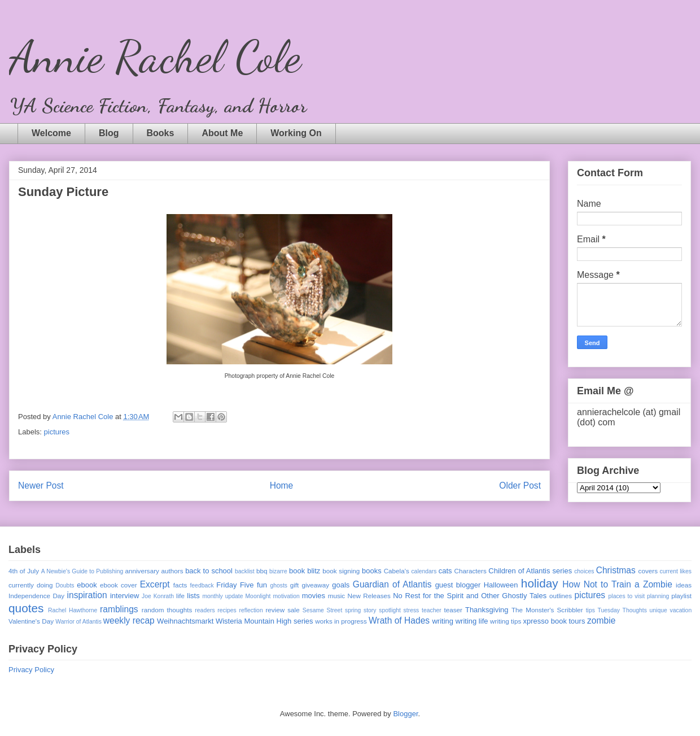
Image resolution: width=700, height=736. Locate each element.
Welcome (51, 133)
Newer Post (41, 485)
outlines (561, 596)
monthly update (222, 596)
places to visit (627, 596)
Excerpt (155, 584)
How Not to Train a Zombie (617, 584)
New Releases (369, 596)
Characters (471, 571)
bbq (262, 571)
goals (341, 585)
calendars (424, 571)
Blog (109, 133)
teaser (453, 610)
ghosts (279, 585)
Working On (296, 133)
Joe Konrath (158, 596)
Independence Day (36, 596)
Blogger (405, 714)
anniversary (142, 571)
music (337, 596)
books (372, 571)
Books (161, 133)
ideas (684, 585)
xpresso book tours (554, 621)
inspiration (87, 595)
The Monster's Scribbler (547, 610)
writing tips (506, 621)
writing (443, 621)
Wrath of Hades (399, 620)
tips (590, 610)
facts (180, 585)
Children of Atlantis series (530, 571)
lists (193, 596)
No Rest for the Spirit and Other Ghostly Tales (470, 596)
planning (658, 596)
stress (412, 610)
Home (282, 485)
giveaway (315, 585)
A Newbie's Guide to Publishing (82, 571)
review (275, 610)
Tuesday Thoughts (622, 610)
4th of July (24, 571)
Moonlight (258, 596)
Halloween (501, 585)
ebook (87, 585)
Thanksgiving (487, 610)
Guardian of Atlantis (392, 584)
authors (172, 571)
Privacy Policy (31, 670)
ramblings (119, 609)
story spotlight (382, 610)
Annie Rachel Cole (155, 56)
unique (659, 610)
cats (445, 571)
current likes (676, 571)
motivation (286, 596)
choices (584, 571)
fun (262, 585)
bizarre (278, 571)
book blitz (305, 571)
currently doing (30, 585)
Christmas (616, 570)
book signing (341, 571)
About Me (222, 133)
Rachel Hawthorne (73, 610)
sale (293, 610)
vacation (681, 610)
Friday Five (235, 585)
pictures (57, 432)
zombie (601, 620)
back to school (209, 571)
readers (205, 610)
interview (124, 596)
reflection (251, 610)
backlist (245, 571)
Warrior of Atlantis (78, 622)
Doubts (65, 585)
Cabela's (397, 571)
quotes (26, 608)
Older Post (520, 485)
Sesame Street (323, 610)
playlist (681, 596)
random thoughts (167, 610)
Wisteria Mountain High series (264, 621)
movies (314, 596)
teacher (432, 610)
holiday (540, 583)
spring (353, 610)
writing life (472, 621)
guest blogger (458, 585)
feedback (202, 585)
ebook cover (119, 585)
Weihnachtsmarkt (185, 621)
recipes (227, 610)
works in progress (341, 621)
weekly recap (129, 620)
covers (648, 571)
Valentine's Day (31, 621)
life (180, 596)
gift (295, 585)
